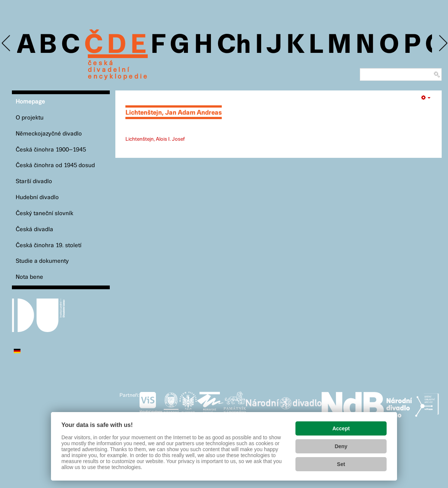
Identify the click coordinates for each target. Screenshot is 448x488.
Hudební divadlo (37, 197)
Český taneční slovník (44, 213)
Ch (234, 45)
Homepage (30, 102)
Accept (341, 428)
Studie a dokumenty (42, 261)
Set (341, 464)
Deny (341, 446)
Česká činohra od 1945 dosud (55, 165)
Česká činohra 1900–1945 (51, 150)
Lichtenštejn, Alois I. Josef (155, 139)
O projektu (30, 118)
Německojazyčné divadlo (49, 134)
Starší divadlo (34, 181)
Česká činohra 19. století (49, 245)
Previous (7, 43)
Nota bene (29, 277)
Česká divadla (34, 229)
